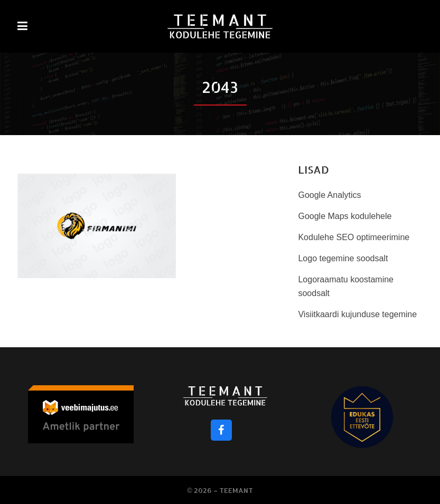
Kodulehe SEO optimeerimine (354, 237)
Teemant (236, 490)
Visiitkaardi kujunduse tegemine (357, 314)
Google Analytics (329, 195)
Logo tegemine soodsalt (343, 258)
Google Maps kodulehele (345, 216)
